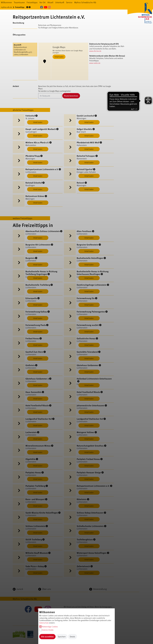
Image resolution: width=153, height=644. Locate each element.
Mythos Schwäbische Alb (85, 2)
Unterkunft (60, 2)
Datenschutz (44, 623)
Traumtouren (19, 2)
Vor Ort (42, 2)
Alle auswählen (47, 637)
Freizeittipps (32, 2)
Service (69, 2)
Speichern (62, 637)
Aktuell (50, 2)
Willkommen (6, 2)
